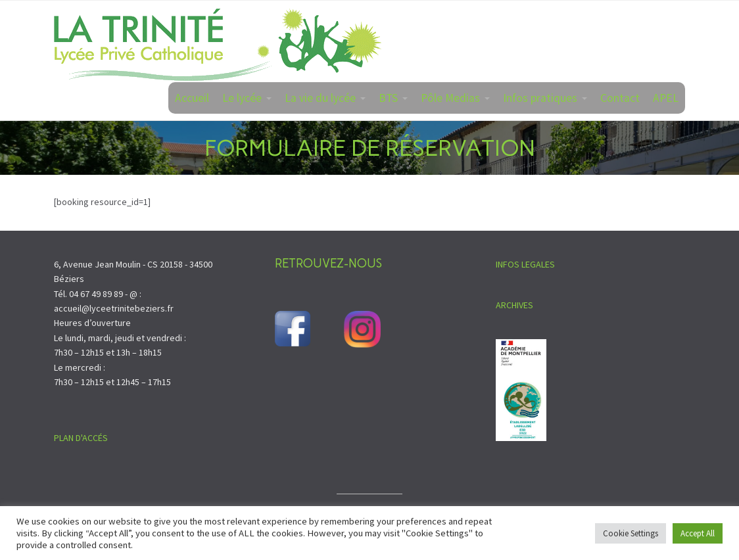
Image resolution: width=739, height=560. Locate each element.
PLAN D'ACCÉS (81, 438)
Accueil (192, 98)
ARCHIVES (514, 305)
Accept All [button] (698, 533)
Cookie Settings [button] (631, 533)
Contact (620, 98)
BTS (388, 98)
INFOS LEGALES (525, 264)
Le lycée (242, 98)
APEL (666, 98)
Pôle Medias (450, 98)
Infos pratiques (540, 98)
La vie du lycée (320, 98)
